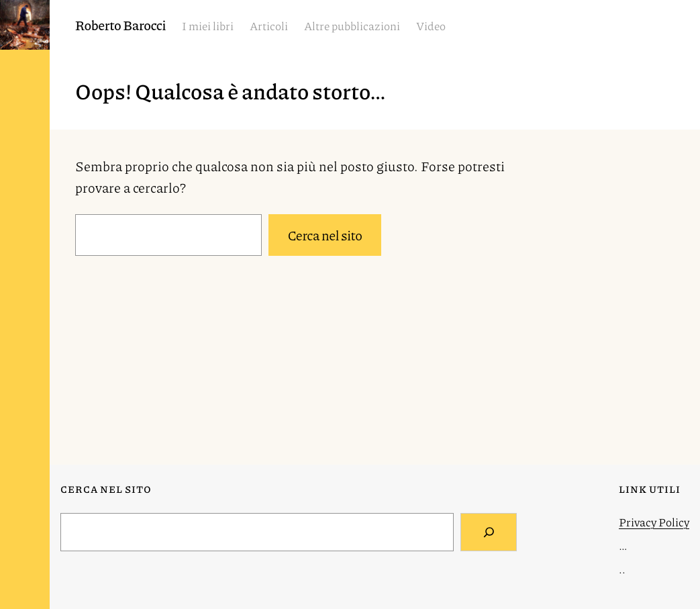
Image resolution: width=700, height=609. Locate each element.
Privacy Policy (654, 522)
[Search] (489, 532)
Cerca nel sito (325, 235)
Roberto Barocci (120, 25)
